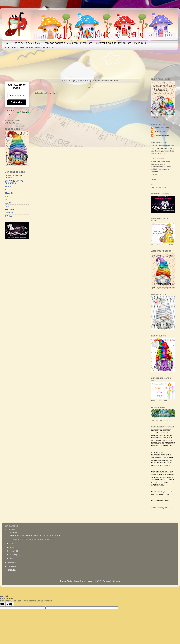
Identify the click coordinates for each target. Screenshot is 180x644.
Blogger (116, 581)
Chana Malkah (160, 132)
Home (7, 43)
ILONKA (8, 216)
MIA (6, 200)
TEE (7, 196)
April (12, 547)
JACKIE (8, 186)
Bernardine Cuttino (162, 128)
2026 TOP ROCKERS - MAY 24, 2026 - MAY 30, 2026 (32, 539)
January (13, 558)
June (12, 532)
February (14, 555)
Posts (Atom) (52, 93)
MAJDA (8, 203)
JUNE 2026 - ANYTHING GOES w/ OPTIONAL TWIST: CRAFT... (36, 536)
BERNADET (10, 209)
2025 (10, 563)
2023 (10, 570)
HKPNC (98, 581)
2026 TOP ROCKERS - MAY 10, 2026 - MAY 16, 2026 (121, 43)
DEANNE (9, 193)
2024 (10, 566)
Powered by (17, 112)
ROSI (7, 206)
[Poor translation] (10, 604)
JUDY (7, 190)
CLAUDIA (9, 213)
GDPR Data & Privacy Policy (28, 43)
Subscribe (17, 102)
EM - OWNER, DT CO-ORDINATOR (14, 182)
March (13, 551)
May (12, 544)
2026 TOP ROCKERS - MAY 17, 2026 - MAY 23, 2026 (29, 47)
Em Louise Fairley (161, 135)
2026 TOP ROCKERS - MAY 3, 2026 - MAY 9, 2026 (68, 43)
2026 (10, 529)
